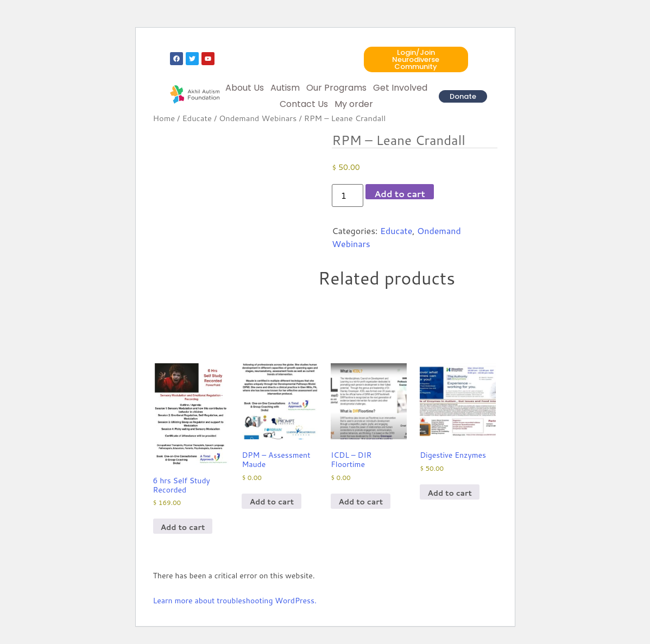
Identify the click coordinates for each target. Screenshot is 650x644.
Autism (285, 88)
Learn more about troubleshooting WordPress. (235, 601)
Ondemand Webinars (258, 118)
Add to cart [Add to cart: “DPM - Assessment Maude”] (272, 502)
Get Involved (400, 88)
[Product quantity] (348, 195)
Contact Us (304, 104)
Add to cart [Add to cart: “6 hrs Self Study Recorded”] (183, 527)
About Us (245, 88)
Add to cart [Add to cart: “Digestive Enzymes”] (450, 493)
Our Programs (336, 88)
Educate (197, 118)
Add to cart (400, 193)
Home (164, 118)
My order (354, 104)
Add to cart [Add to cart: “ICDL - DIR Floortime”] (361, 502)
